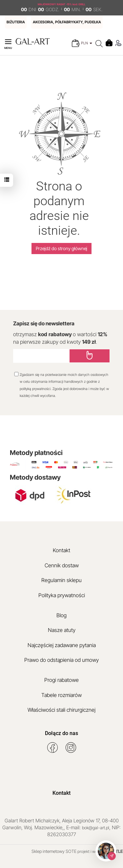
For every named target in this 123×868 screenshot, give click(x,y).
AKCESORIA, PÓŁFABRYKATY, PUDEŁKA (67, 22)
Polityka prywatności (62, 595)
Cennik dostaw (62, 565)
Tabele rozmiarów (61, 695)
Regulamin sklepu (61, 580)
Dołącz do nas (61, 733)
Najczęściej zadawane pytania (62, 645)
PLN (87, 43)
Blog (61, 615)
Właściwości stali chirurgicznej (61, 710)
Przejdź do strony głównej (61, 248)
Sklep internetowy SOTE (54, 851)
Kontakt (61, 550)
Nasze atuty (62, 630)
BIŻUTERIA (16, 22)
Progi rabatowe (61, 680)
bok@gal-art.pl (96, 828)
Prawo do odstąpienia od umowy (61, 660)
